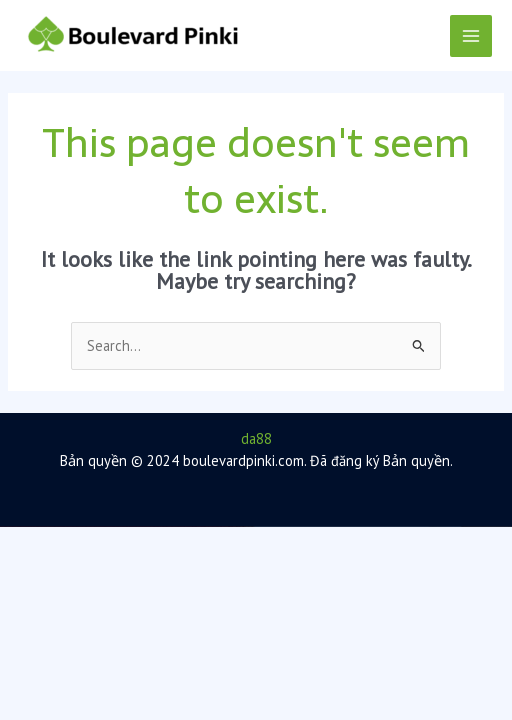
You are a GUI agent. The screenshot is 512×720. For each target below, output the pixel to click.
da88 (256, 438)
